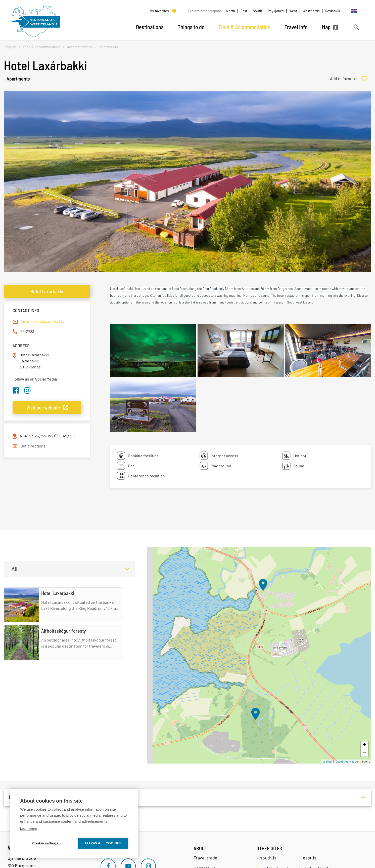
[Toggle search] (356, 27)
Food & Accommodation (42, 47)
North (231, 11)
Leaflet (327, 761)
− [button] (365, 753)
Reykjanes (276, 11)
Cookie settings (45, 843)
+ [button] (365, 745)
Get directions (33, 446)
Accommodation (80, 47)
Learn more (28, 829)
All (14, 569)
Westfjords (311, 11)
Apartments (109, 47)
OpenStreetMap (345, 761)
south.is (268, 858)
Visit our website (43, 407)
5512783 (27, 331)
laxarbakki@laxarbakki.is (42, 321)
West (293, 11)
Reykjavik (333, 11)
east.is (310, 858)
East (244, 11)
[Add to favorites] (351, 79)
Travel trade (205, 858)
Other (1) (19, 797)
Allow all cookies (103, 843)
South (257, 11)
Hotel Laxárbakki (47, 291)
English (11, 47)
